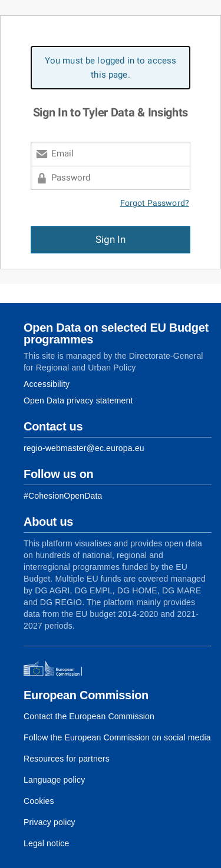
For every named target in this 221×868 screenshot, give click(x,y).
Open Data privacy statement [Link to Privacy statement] (78, 400)
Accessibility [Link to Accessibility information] (47, 384)
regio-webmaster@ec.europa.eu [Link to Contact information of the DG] (84, 448)
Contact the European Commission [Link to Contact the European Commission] (89, 716)
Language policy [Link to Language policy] (54, 780)
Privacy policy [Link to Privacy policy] (50, 822)
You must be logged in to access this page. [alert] (111, 68)
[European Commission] (57, 669)
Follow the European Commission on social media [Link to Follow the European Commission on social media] (117, 737)
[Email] (111, 154)
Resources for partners (67, 759)
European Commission (86, 695)
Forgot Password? (155, 203)
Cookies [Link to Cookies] (39, 801)
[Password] (111, 178)
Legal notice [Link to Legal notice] (46, 843)
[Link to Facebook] (63, 496)
